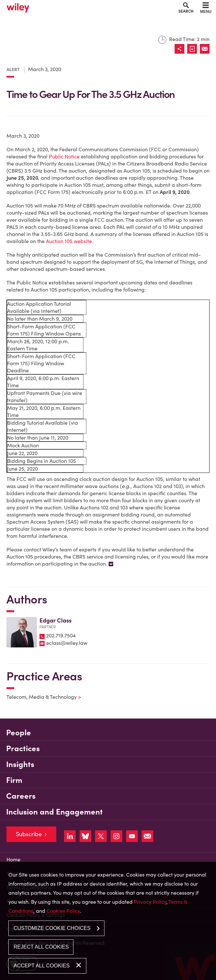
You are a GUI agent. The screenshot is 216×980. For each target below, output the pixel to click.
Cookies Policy (63, 911)
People (19, 733)
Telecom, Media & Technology (40, 697)
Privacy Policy (150, 902)
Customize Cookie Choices (52, 928)
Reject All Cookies (41, 947)
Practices (23, 748)
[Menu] (206, 9)
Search (186, 11)
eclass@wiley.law (67, 643)
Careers (21, 796)
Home (13, 859)
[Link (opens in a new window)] (194, 49)
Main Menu (90, 7)
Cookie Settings (85, 7)
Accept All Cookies (42, 966)
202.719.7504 (61, 635)
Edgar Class (55, 620)
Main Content (87, 7)
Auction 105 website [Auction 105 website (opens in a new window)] (69, 241)
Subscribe (29, 834)
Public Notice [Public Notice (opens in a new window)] (64, 156)
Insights (20, 764)
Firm (14, 780)
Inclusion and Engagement (54, 812)
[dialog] (108, 921)
